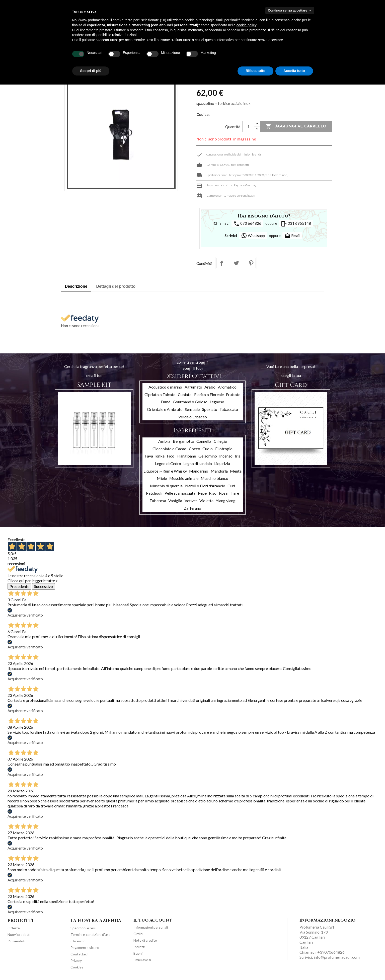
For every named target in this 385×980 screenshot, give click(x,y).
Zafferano (192, 508)
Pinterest (251, 263)
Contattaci (79, 954)
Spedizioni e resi (83, 928)
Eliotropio (224, 449)
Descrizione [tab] (76, 286)
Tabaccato (229, 409)
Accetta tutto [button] (294, 71)
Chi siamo (78, 941)
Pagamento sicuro (85, 948)
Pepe (202, 493)
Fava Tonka (155, 456)
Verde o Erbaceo (193, 417)
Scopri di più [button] (91, 71)
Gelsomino (208, 456)
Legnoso (217, 402)
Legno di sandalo (198, 463)
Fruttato (233, 394)
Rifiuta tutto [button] (255, 71)
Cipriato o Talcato (160, 394)
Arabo (210, 387)
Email (292, 236)
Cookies (77, 967)
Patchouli (154, 493)
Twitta (236, 263)
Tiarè (234, 493)
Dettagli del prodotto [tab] (116, 286)
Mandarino (199, 471)
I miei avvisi (142, 960)
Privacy (76, 961)
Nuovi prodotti (19, 934)
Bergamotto (183, 441)
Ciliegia (220, 441)
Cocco (195, 449)
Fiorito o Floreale (209, 394)
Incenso (226, 456)
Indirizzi (139, 947)
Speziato (210, 409)
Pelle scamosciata (180, 493)
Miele (162, 478)
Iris (238, 456)
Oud (231, 486)
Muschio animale (184, 478)
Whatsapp (253, 236)
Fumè (166, 402)
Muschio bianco (214, 478)
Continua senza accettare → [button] (290, 10)
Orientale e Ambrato (165, 409)
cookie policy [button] (246, 25)
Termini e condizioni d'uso (91, 934)
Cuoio (208, 449)
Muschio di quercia (166, 486)
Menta (236, 471)
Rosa (223, 493)
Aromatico (227, 387)
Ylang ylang (226, 501)
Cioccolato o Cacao (169, 449)
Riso (213, 493)
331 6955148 (296, 224)
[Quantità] (248, 126)
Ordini (138, 934)
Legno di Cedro (168, 463)
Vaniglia (175, 501)
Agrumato (193, 387)
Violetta (206, 501)
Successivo (44, 586)
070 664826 (247, 224)
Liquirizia (222, 463)
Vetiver (191, 501)
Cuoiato (185, 394)
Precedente (19, 586)
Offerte (14, 928)
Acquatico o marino (165, 387)
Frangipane (186, 456)
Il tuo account (153, 920)
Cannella (204, 441)
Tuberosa (158, 501)
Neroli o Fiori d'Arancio (205, 486)
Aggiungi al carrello (296, 126)
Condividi (221, 263)
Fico (171, 456)
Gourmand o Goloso (190, 402)
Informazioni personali (151, 927)
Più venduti (16, 941)
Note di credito (145, 940)
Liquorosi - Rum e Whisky (165, 471)
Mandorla (219, 471)
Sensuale (192, 409)
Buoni (138, 953)
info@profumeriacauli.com (337, 957)
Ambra (164, 441)
